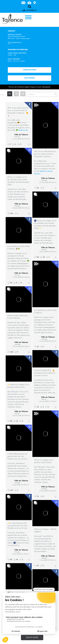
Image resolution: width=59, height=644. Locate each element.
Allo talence (29, 78)
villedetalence (45, 180)
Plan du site (13, 87)
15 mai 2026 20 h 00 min (21, 347)
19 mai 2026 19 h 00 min (21, 208)
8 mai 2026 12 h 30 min (21, 485)
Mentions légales (24, 87)
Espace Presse (36, 87)
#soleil (50, 171)
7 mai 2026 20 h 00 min (47, 560)
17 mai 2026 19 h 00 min (21, 277)
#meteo (37, 174)
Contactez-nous (29, 70)
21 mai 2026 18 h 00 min (21, 139)
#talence (22, 130)
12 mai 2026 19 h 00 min (21, 416)
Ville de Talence (21, 135)
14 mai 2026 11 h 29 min (48, 401)
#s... (27, 130)
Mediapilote (46, 87)
